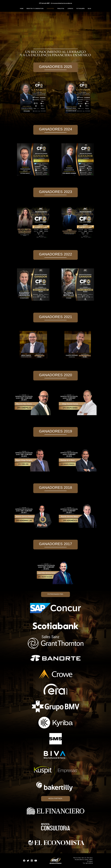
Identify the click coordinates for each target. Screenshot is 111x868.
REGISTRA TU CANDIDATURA (35, 9)
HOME (22, 9)
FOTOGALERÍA (80, 9)
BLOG (89, 9)
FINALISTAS (61, 9)
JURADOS (70, 9)
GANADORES (50, 9)
